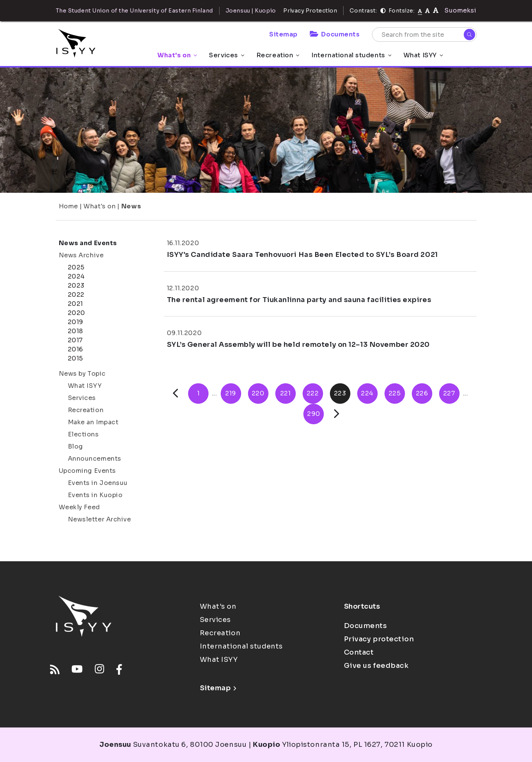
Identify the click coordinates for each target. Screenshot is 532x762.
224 (367, 393)
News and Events (88, 243)
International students (351, 55)
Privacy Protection (310, 11)
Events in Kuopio (95, 495)
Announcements (95, 459)
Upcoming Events (87, 471)
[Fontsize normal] (420, 11)
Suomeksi (460, 10)
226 (422, 393)
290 (314, 414)
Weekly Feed (79, 507)
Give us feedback (376, 666)
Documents (335, 34)
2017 (75, 340)
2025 (76, 267)
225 (395, 393)
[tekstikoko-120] (436, 10)
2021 (75, 304)
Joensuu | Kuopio (251, 11)
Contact (359, 652)
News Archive (81, 255)
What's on (177, 55)
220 (258, 393)
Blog (75, 446)
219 (231, 393)
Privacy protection (379, 639)
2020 (77, 313)
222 (313, 393)
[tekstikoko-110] (427, 10)
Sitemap (283, 34)
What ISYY (423, 55)
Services (226, 55)
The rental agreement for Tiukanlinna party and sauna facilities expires (299, 300)
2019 (76, 322)
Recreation (278, 55)
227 (449, 393)
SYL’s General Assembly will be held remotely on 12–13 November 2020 (299, 345)
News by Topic (82, 374)
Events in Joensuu (98, 483)
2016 (75, 349)
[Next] (337, 414)
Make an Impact (93, 422)
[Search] (469, 35)
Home (68, 206)
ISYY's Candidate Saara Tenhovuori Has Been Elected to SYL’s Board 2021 (302, 255)
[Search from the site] (424, 35)
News (131, 206)
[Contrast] (383, 11)
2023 (76, 286)
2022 (76, 295)
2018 (75, 331)
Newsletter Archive (100, 519)
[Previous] (175, 393)
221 (286, 393)
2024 (76, 276)
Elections (83, 434)
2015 (75, 358)
